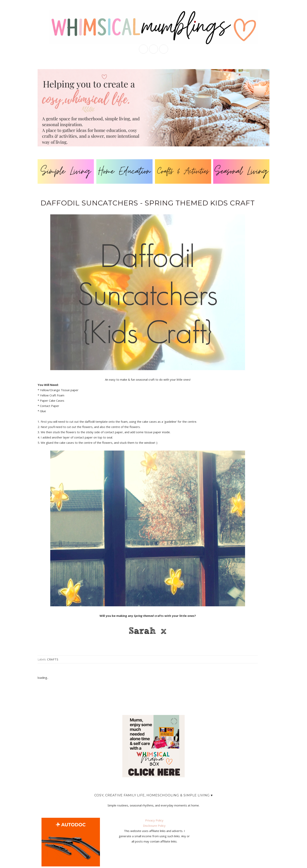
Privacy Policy (154, 820)
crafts (53, 659)
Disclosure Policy (154, 826)
